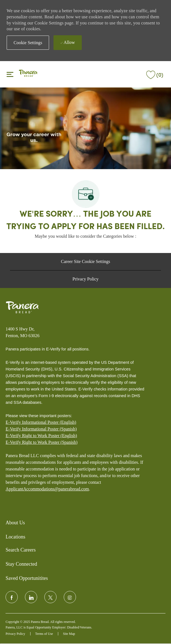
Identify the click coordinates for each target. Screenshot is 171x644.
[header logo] (28, 74)
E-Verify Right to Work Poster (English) (41, 436)
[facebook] (12, 597)
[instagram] (70, 597)
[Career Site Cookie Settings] (85, 262)
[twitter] (50, 597)
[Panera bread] (22, 307)
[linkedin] (31, 597)
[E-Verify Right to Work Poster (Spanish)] (41, 442)
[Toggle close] (10, 74)
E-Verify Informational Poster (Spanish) (41, 429)
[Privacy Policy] (86, 279)
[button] (28, 43)
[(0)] (154, 74)
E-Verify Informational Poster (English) (41, 422)
